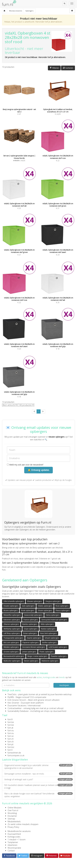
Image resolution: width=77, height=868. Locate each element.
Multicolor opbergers (12, 661)
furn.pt (11, 744)
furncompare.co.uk (16, 755)
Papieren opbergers (31, 643)
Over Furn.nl (13, 810)
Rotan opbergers (30, 633)
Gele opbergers (28, 606)
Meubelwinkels (14, 821)
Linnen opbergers (29, 652)
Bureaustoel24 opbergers (14, 656)
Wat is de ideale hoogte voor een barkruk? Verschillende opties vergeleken (38, 795)
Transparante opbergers (13, 638)
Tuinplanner (13, 842)
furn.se (11, 736)
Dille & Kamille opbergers (14, 601)
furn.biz (11, 747)
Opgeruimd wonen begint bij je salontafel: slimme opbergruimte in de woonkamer (38, 767)
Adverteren (12, 845)
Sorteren (68, 68)
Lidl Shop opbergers (12, 633)
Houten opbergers (11, 606)
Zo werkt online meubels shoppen (23, 824)
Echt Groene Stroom (17, 700)
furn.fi (10, 750)
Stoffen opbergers (49, 643)
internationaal (34, 705)
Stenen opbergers (31, 661)
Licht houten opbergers (58, 647)
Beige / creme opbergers (37, 656)
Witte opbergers (47, 624)
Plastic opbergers (47, 652)
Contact (11, 851)
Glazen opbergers (45, 610)
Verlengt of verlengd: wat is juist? (38, 779)
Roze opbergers (62, 606)
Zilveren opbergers (11, 624)
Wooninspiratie (14, 848)
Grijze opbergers (31, 629)
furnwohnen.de (14, 753)
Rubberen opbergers (50, 661)
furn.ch (11, 739)
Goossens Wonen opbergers (34, 647)
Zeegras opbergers (53, 601)
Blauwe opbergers (35, 601)
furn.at (10, 728)
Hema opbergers (53, 615)
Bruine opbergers (11, 610)
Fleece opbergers (63, 610)
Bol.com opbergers (11, 643)
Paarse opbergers (31, 620)
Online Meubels (15, 808)
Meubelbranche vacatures (19, 831)
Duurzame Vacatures (17, 705)
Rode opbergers (28, 610)
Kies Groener (13, 703)
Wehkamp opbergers (12, 629)
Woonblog (12, 813)
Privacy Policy (13, 827)
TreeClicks (12, 694)
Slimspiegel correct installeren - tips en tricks (38, 774)
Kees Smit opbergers (48, 633)
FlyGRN (11, 697)
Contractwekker (15, 708)
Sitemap (11, 819)
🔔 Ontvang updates (38, 470)
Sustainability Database (18, 711)
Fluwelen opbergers (59, 656)
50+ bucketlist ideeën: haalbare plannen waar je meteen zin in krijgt (38, 786)
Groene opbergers (11, 652)
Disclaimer (12, 816)
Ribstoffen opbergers (12, 615)
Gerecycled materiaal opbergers (54, 620)
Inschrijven (64, 685)
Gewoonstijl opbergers (33, 615)
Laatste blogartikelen (15, 760)
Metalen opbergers (11, 647)
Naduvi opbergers (48, 629)
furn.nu (11, 730)
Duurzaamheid (14, 834)
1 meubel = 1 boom (17, 839)
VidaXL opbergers (45, 606)
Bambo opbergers (30, 624)
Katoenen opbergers (12, 620)
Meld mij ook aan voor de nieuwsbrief (25, 465)
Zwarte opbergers (34, 638)
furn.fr (10, 719)
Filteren (54, 68)
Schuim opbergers (52, 638)
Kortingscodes (14, 837)
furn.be (11, 722)
